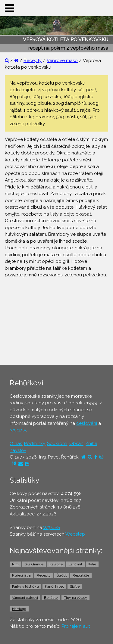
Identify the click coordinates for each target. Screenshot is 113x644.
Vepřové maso (62, 61)
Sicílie (75, 586)
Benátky (51, 598)
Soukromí (57, 443)
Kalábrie (56, 564)
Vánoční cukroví (25, 598)
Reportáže (81, 575)
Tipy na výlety (75, 598)
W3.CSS (52, 527)
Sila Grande (34, 564)
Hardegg (19, 609)
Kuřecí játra (21, 575)
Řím (15, 564)
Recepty (33, 61)
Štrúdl (62, 575)
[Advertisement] (57, 321)
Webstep (75, 534)
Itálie (92, 564)
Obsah (76, 443)
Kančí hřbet (54, 586)
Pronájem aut (76, 626)
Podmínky (35, 443)
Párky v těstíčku (25, 586)
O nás (16, 443)
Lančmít (75, 564)
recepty (18, 430)
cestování (87, 423)
